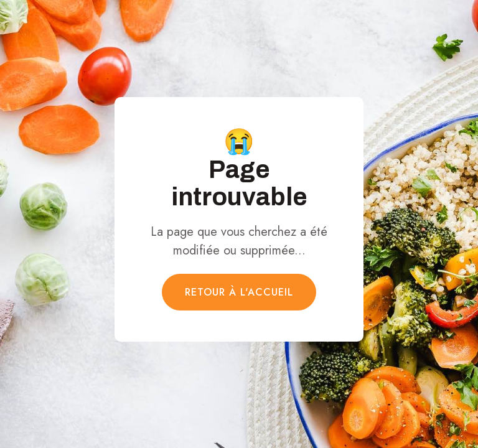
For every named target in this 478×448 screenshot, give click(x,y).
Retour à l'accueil (239, 292)
